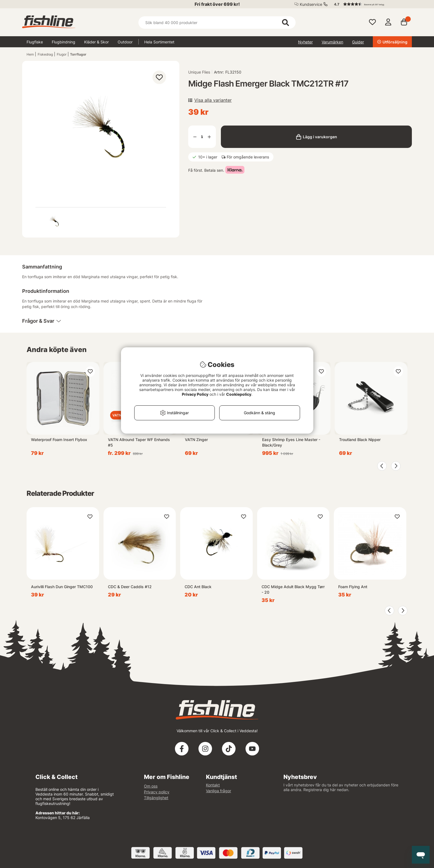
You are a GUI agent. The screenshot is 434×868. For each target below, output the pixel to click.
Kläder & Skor (96, 42)
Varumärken (332, 42)
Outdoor (125, 42)
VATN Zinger (196, 440)
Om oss (151, 786)
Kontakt (213, 785)
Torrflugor (78, 54)
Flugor (62, 54)
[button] (370, 4)
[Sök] (217, 23)
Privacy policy (157, 792)
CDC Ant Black (198, 587)
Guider (358, 42)
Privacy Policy (195, 394)
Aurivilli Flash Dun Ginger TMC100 (62, 587)
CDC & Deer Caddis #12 (130, 587)
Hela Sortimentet (159, 42)
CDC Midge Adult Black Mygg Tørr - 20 (293, 589)
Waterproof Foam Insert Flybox (59, 440)
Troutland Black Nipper (360, 440)
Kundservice (311, 4)
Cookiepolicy (239, 394)
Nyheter (305, 42)
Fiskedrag (45, 54)
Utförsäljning (392, 42)
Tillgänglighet (156, 798)
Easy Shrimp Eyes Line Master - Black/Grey (291, 442)
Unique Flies (199, 72)
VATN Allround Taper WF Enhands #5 (139, 442)
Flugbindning (64, 42)
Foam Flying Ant (353, 587)
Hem (30, 54)
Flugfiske (35, 42)
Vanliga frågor (219, 791)
